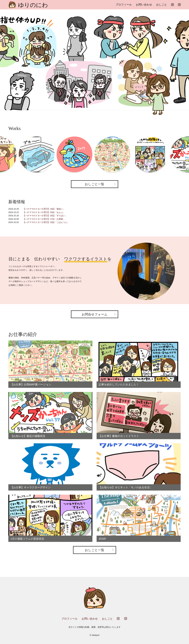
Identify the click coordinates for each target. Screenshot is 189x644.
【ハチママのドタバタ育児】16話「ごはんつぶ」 (46, 222)
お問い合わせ (144, 5)
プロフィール (124, 5)
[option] (94, 60)
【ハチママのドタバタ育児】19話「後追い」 (44, 209)
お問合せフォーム (95, 314)
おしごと (162, 5)
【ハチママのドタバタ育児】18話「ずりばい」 (45, 216)
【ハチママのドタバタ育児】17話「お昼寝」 (44, 219)
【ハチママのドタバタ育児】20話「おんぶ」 (44, 212)
